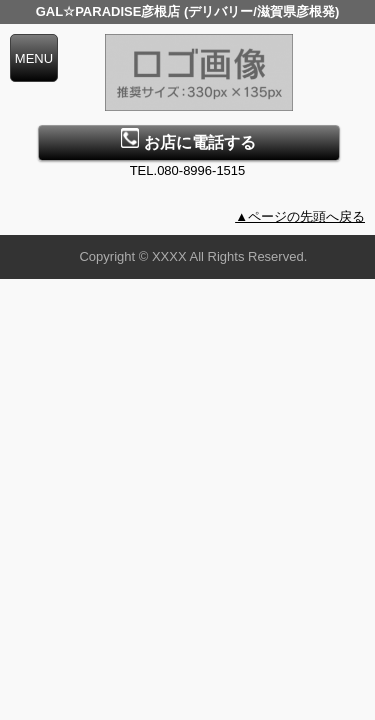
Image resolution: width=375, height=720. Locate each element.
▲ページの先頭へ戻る (300, 216)
